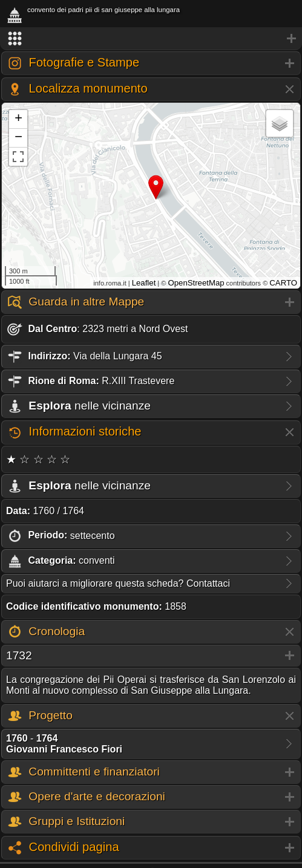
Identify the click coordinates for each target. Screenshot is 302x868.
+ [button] (18, 119)
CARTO (283, 283)
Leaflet (144, 283)
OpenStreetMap (196, 283)
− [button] (18, 138)
